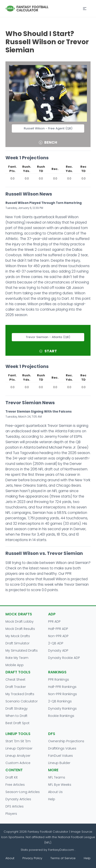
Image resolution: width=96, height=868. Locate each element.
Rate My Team (17, 658)
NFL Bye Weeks (60, 785)
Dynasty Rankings (62, 708)
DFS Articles (15, 806)
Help (52, 799)
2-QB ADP (56, 643)
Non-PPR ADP (58, 636)
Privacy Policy (32, 858)
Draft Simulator (17, 643)
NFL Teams (57, 777)
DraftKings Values (62, 748)
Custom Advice (18, 763)
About (10, 858)
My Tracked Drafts (20, 694)
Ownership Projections (66, 741)
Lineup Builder (59, 763)
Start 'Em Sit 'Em (18, 741)
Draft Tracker (16, 687)
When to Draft (16, 716)
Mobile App (15, 665)
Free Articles (15, 785)
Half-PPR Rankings (62, 687)
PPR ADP (54, 621)
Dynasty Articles (18, 799)
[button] (85, 9)
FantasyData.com (62, 850)
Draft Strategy (17, 708)
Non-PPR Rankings (63, 694)
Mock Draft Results (20, 629)
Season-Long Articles (23, 792)
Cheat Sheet (15, 679)
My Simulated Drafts (22, 650)
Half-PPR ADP (58, 629)
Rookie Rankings (61, 716)
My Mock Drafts (18, 636)
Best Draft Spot (17, 723)
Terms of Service (63, 858)
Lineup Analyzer (18, 756)
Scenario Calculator (22, 701)
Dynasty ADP (58, 650)
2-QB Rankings (60, 701)
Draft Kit (12, 777)
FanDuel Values (60, 756)
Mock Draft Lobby (20, 621)
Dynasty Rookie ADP (64, 658)
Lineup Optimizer (19, 748)
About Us (55, 792)
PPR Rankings (59, 679)
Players (11, 814)
